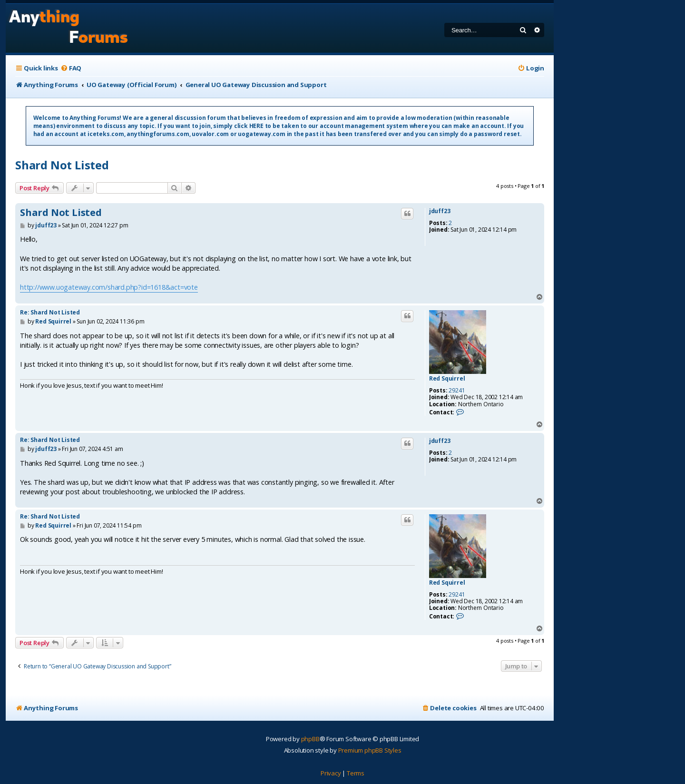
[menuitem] (71, 68)
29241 (457, 391)
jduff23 (440, 211)
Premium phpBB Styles (370, 750)
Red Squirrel (447, 379)
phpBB (310, 739)
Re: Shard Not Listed (50, 312)
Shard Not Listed (62, 165)
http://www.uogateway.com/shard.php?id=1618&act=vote (109, 287)
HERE (256, 126)
